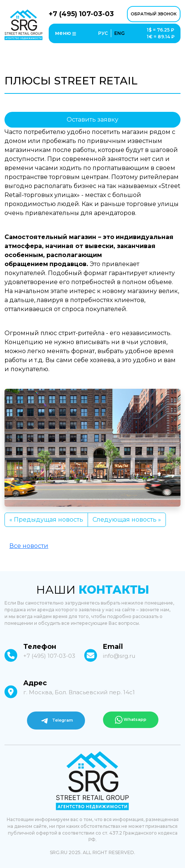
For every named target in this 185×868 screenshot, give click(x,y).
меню (66, 33)
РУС (103, 33)
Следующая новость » (127, 520)
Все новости (29, 546)
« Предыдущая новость (46, 520)
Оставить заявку (92, 120)
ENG (119, 33)
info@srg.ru (119, 656)
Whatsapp (131, 720)
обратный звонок (154, 14)
